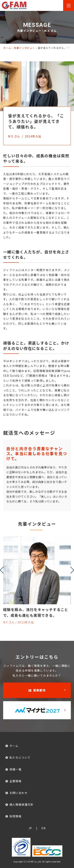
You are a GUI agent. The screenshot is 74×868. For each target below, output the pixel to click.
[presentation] (2, 570)
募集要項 (37, 690)
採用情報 (16, 816)
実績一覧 (16, 769)
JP (30, 828)
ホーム (7, 48)
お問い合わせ (19, 793)
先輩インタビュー (24, 48)
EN (44, 828)
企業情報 (16, 781)
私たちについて (20, 757)
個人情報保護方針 (22, 805)
